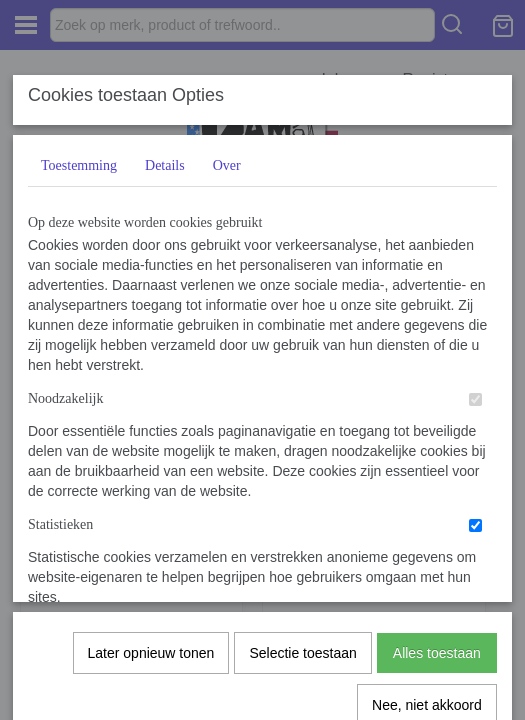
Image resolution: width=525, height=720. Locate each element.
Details (165, 165)
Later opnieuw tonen (151, 431)
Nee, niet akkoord (427, 483)
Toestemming (79, 165)
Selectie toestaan (302, 431)
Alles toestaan (437, 431)
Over (227, 165)
